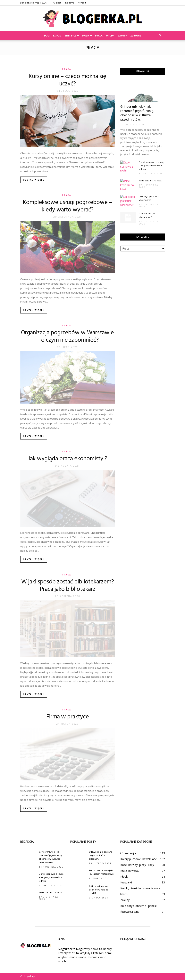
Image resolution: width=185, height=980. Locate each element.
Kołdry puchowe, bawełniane (139, 859)
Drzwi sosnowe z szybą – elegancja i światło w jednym (151, 166)
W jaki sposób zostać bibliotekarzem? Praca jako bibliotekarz (68, 586)
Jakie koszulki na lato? (151, 181)
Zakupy (122, 36)
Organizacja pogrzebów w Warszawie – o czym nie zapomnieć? (67, 336)
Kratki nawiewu (130, 871)
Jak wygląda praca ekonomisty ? (68, 459)
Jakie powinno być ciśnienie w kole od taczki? (99, 890)
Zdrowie (136, 36)
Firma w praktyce (68, 717)
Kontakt (82, 3)
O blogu (57, 3)
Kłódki (124, 877)
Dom (47, 36)
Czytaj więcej (34, 180)
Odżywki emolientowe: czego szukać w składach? (101, 856)
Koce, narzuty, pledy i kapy (137, 865)
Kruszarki (126, 882)
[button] (160, 36)
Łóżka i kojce (129, 853)
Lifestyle (72, 36)
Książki (57, 36)
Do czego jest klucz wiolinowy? (149, 198)
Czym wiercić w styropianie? (147, 216)
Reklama (70, 3)
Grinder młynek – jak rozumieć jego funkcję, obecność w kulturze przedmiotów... (51, 857)
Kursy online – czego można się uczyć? (67, 80)
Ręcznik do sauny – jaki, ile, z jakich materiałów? (101, 872)
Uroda (110, 36)
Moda (87, 36)
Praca (99, 36)
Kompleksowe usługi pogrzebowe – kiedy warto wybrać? (68, 206)
